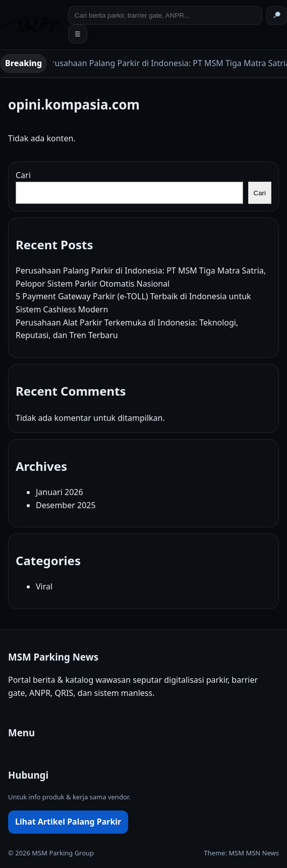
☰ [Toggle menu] (78, 34)
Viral (44, 586)
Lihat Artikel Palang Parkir (68, 822)
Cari (23, 175)
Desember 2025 (66, 505)
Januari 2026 (60, 492)
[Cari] (277, 15)
